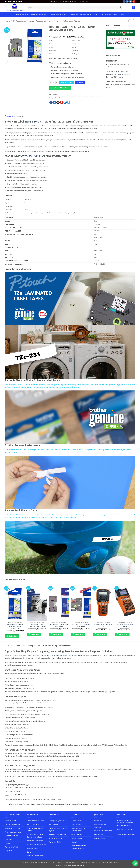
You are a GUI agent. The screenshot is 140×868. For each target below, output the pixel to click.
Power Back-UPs (11, 821)
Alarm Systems (77, 825)
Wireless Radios (33, 848)
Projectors (8, 851)
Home (7, 21)
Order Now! (13, 636)
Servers (30, 852)
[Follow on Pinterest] (134, 1)
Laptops (8, 843)
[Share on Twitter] (54, 102)
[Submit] (120, 7)
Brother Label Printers (71, 21)
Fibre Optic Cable (33, 825)
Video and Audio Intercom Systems (58, 830)
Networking (74, 14)
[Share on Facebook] (51, 102)
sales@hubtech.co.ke (19, 795)
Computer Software (11, 836)
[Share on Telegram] (69, 102)
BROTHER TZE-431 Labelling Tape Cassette (81, 626)
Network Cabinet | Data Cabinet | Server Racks (35, 836)
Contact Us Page (99, 838)
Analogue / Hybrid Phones (58, 821)
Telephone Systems (86, 14)
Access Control (77, 821)
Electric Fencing (77, 838)
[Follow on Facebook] (124, 1)
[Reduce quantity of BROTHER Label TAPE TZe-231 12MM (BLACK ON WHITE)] (50, 82)
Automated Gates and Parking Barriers (79, 830)
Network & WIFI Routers (35, 841)
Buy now (80, 82)
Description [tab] (10, 117)
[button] (133, 7)
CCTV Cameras (77, 835)
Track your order (99, 835)
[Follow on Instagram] (127, 1)
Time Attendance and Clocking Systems (79, 847)
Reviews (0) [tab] (19, 117)
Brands (122, 14)
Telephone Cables (55, 842)
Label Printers (54, 21)
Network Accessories (37, 21)
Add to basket (66, 82)
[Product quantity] (54, 82)
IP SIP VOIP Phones (56, 838)
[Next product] (130, 21)
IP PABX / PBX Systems (58, 835)
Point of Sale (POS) (12, 847)
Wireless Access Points (35, 856)
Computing (64, 14)
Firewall (74, 842)
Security (97, 14)
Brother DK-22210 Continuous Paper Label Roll (37, 626)
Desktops (8, 840)
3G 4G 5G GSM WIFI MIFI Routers (36, 830)
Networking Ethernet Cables (37, 845)
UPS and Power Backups (110, 14)
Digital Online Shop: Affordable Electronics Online (30, 14)
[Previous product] (133, 21)
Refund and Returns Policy (103, 831)
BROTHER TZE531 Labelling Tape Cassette (59, 626)
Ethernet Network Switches (36, 821)
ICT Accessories (53, 14)
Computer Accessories (13, 825)
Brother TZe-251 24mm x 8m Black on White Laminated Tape (15, 626)
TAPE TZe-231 (33, 122)
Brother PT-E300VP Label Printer (125, 626)
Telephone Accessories (13, 832)
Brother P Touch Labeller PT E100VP (103, 626)
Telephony (63, 656)
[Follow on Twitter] (131, 1)
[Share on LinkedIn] (65, 102)
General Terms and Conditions (100, 826)
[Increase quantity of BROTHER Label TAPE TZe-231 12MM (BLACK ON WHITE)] (57, 82)
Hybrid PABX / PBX (56, 825)
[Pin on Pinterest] (62, 102)
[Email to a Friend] (58, 102)
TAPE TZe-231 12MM (29, 156)
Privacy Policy (98, 821)
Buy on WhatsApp (61, 88)
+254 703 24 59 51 (85, 1)
